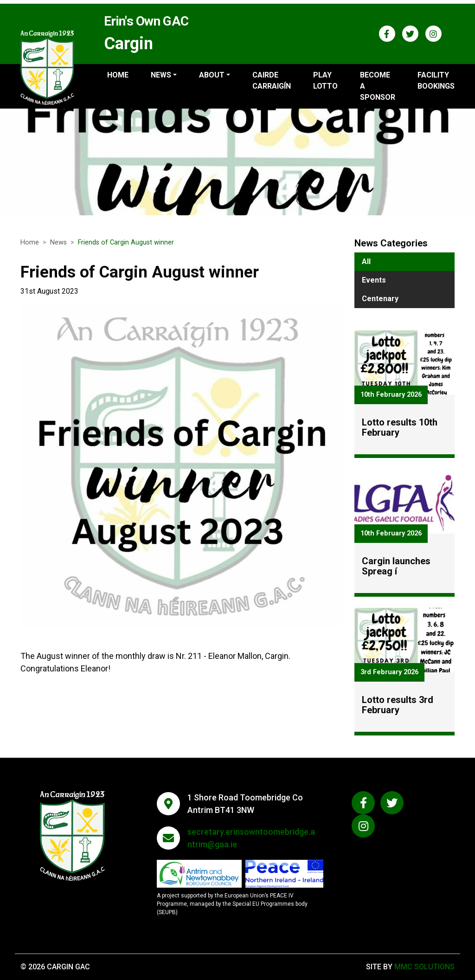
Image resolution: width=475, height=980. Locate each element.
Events (374, 280)
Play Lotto (325, 81)
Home (118, 75)
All (366, 261)
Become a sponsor (378, 86)
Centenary (380, 299)
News (58, 242)
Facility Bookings (436, 81)
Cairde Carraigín (272, 81)
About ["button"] (212, 75)
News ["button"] (161, 75)
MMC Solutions (424, 967)
